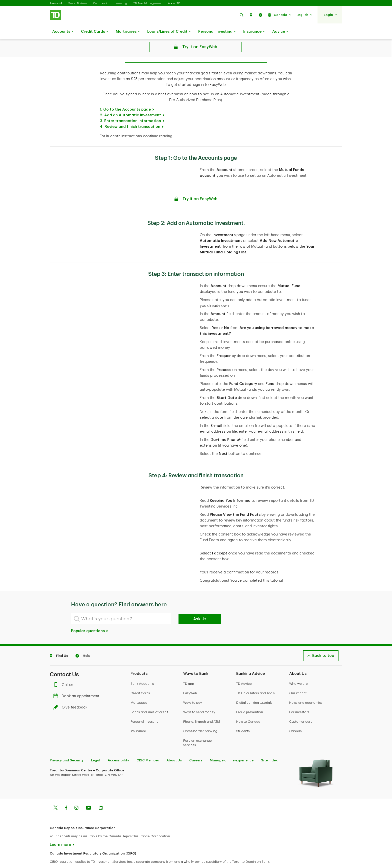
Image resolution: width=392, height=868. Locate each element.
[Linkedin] (101, 796)
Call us (64, 672)
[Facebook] (66, 796)
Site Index (269, 748)
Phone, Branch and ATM (202, 709)
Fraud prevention (250, 700)
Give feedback (71, 695)
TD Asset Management (147, 3)
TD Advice (244, 671)
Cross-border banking (200, 719)
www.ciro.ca (61, 858)
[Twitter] (55, 796)
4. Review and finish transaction (130, 114)
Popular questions (90, 618)
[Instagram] (76, 796)
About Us (174, 748)
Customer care (301, 709)
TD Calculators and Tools (255, 681)
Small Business (78, 3)
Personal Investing (217, 32)
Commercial (101, 3)
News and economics (306, 690)
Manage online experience (232, 748)
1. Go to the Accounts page (125, 97)
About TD (174, 3)
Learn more (60, 832)
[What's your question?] (121, 606)
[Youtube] (88, 796)
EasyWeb (190, 681)
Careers (295, 719)
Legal (96, 748)
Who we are (298, 671)
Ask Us (200, 607)
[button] (241, 15)
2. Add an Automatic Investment (130, 103)
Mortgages (128, 32)
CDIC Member (148, 748)
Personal (56, 3)
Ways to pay (193, 690)
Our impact (298, 681)
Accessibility (118, 748)
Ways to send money (199, 700)
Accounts (63, 32)
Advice (280, 32)
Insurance (254, 32)
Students (243, 719)
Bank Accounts (142, 671)
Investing (121, 3)
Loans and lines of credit (149, 700)
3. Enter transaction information (130, 108)
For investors (299, 700)
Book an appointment (78, 684)
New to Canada (248, 709)
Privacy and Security (67, 748)
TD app (189, 671)
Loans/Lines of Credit (169, 32)
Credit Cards (95, 32)
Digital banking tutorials (254, 690)
